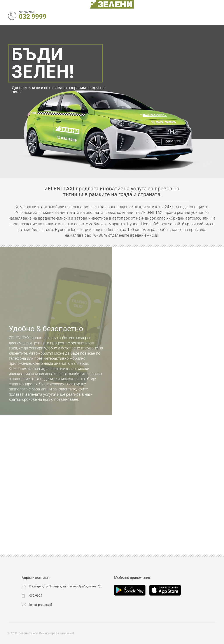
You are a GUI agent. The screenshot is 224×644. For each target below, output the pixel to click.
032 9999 (33, 17)
